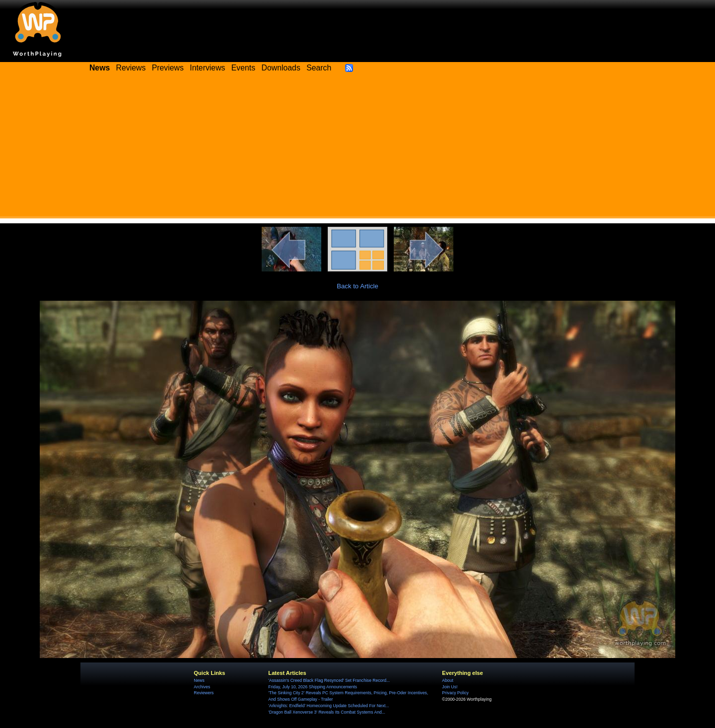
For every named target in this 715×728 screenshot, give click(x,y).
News (199, 680)
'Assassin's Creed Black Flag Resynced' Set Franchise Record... (329, 680)
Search (319, 68)
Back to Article (357, 286)
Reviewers (204, 693)
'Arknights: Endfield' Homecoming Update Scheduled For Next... (328, 706)
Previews (168, 68)
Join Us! (450, 687)
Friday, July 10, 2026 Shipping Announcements (313, 687)
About (447, 680)
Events (243, 68)
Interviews (207, 68)
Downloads (281, 68)
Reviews (131, 68)
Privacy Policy (455, 693)
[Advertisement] (357, 149)
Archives (202, 687)
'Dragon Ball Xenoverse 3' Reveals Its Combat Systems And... (326, 712)
